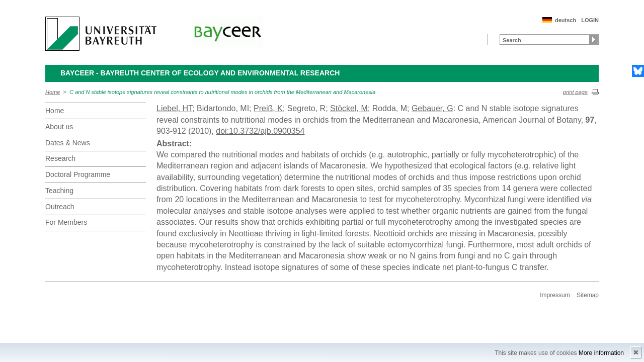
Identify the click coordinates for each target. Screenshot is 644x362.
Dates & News (68, 143)
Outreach (60, 207)
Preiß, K (268, 108)
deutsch (566, 20)
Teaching (59, 191)
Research (60, 158)
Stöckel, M (349, 108)
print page (575, 92)
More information (601, 353)
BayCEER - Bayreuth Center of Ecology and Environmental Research (200, 73)
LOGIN (590, 20)
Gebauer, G (432, 108)
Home (53, 92)
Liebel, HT (174, 108)
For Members (66, 222)
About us (59, 127)
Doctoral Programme (78, 174)
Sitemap (588, 295)
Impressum (555, 295)
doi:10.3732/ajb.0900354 (260, 131)
